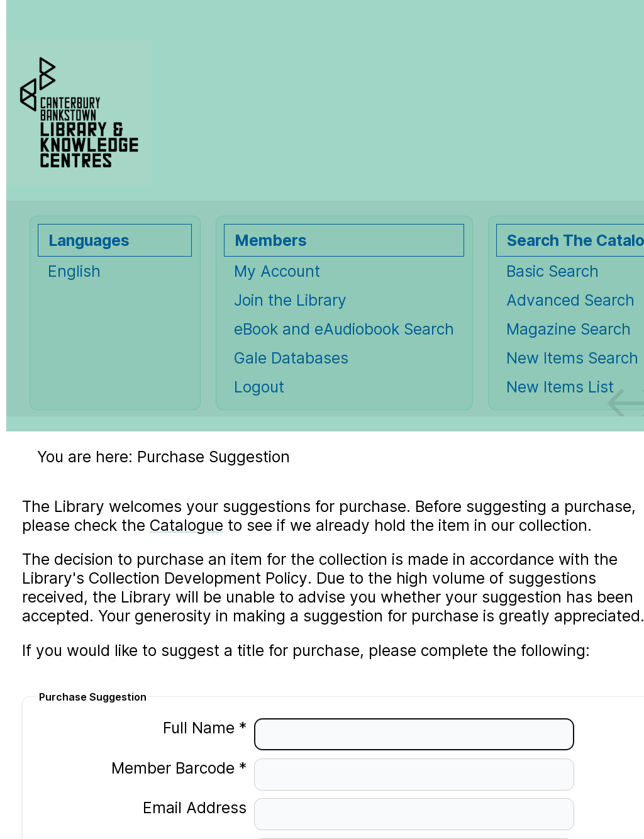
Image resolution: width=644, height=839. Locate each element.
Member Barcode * (171, 768)
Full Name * (197, 728)
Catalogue (186, 525)
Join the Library (290, 300)
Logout (259, 387)
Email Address (187, 808)
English (74, 271)
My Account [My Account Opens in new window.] (277, 271)
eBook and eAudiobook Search (344, 329)
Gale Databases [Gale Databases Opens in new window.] (291, 358)
